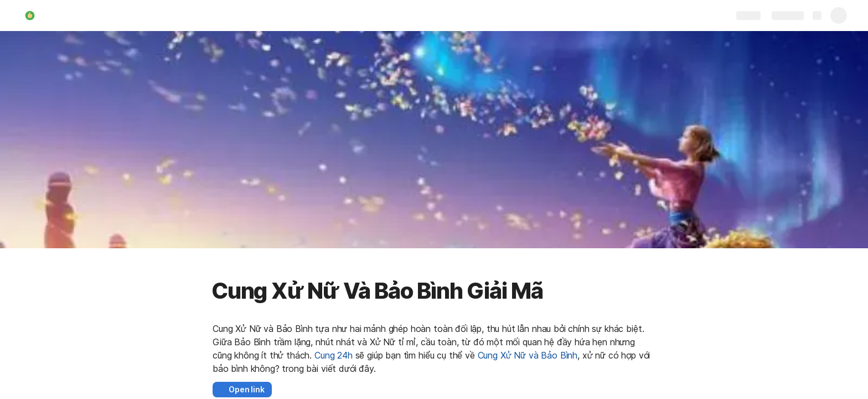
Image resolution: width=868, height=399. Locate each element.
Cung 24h (334, 355)
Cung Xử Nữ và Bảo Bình (528, 355)
